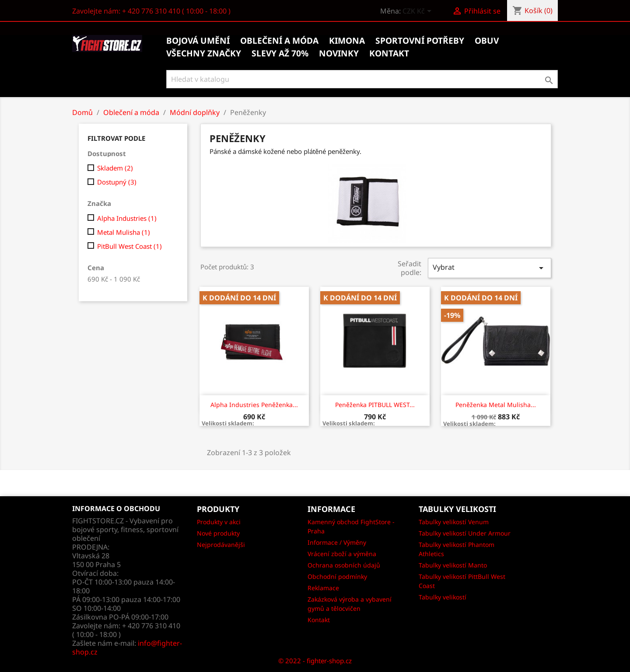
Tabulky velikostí (443, 597)
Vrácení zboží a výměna (342, 554)
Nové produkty (218, 533)
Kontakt (319, 620)
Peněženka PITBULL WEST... (375, 405)
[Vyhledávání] (362, 79)
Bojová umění (198, 41)
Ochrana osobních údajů (344, 565)
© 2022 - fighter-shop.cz (315, 661)
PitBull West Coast (129, 246)
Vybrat (490, 268)
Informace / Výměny (337, 542)
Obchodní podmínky (337, 576)
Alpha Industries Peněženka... (254, 405)
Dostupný (117, 182)
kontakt (389, 53)
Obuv (487, 41)
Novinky (339, 53)
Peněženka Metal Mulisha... (496, 405)
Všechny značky (204, 53)
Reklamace (323, 588)
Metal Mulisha (124, 232)
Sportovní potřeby (420, 41)
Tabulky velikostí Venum (454, 522)
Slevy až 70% (280, 53)
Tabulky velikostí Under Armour (465, 533)
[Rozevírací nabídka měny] (418, 12)
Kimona (347, 41)
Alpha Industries (127, 218)
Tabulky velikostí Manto (453, 565)
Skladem (115, 168)
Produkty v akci (219, 522)
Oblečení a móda (279, 41)
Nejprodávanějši (221, 545)
